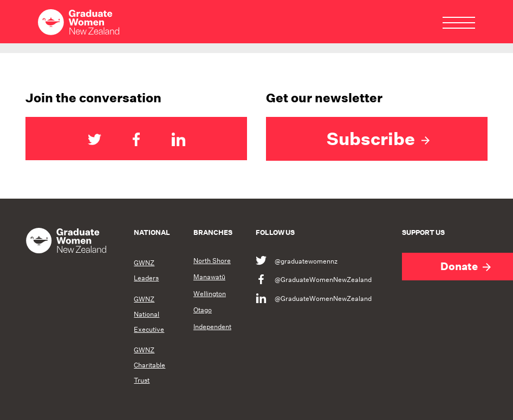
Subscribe (378, 139)
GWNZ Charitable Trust (150, 365)
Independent (212, 327)
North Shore (212, 261)
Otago (203, 310)
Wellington (210, 294)
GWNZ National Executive (149, 314)
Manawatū (209, 277)
